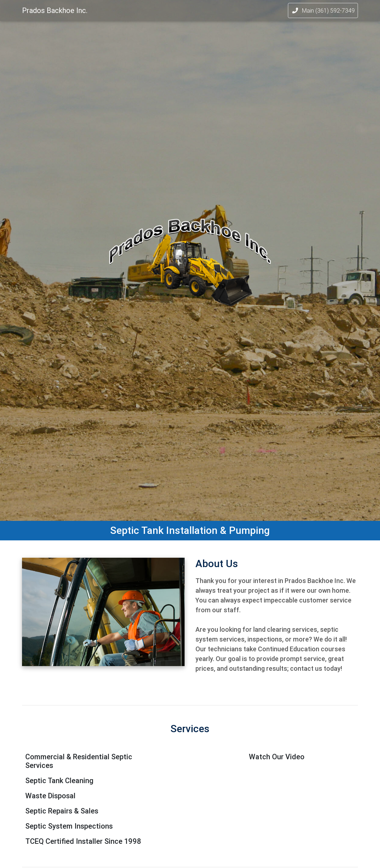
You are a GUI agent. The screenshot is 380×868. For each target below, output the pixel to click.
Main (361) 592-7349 (323, 12)
